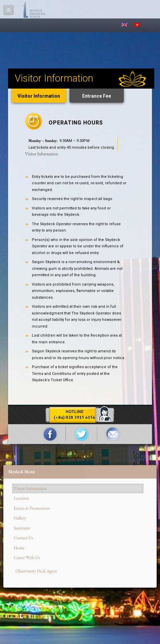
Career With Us (27, 558)
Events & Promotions (32, 508)
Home (19, 548)
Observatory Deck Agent (36, 571)
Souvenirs (22, 528)
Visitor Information (39, 96)
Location (21, 498)
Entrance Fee (97, 96)
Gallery (20, 518)
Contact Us (23, 538)
